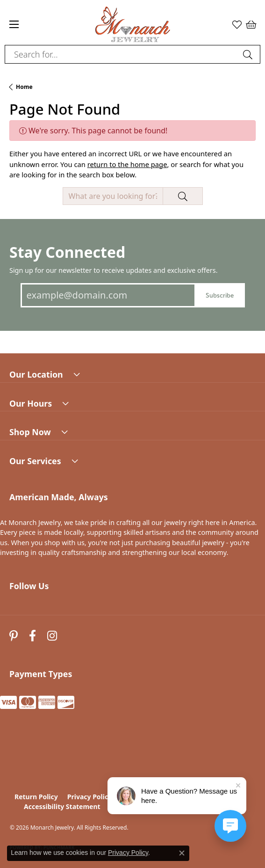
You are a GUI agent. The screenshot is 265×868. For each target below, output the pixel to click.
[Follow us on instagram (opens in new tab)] (52, 636)
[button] (237, 24)
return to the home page (127, 164)
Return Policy (36, 797)
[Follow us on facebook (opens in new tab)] (32, 636)
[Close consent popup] (182, 853)
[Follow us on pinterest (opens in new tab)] (14, 636)
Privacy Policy (90, 797)
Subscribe (220, 295)
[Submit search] (249, 54)
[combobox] (122, 54)
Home (24, 87)
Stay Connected (67, 252)
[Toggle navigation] (14, 24)
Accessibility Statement (62, 806)
